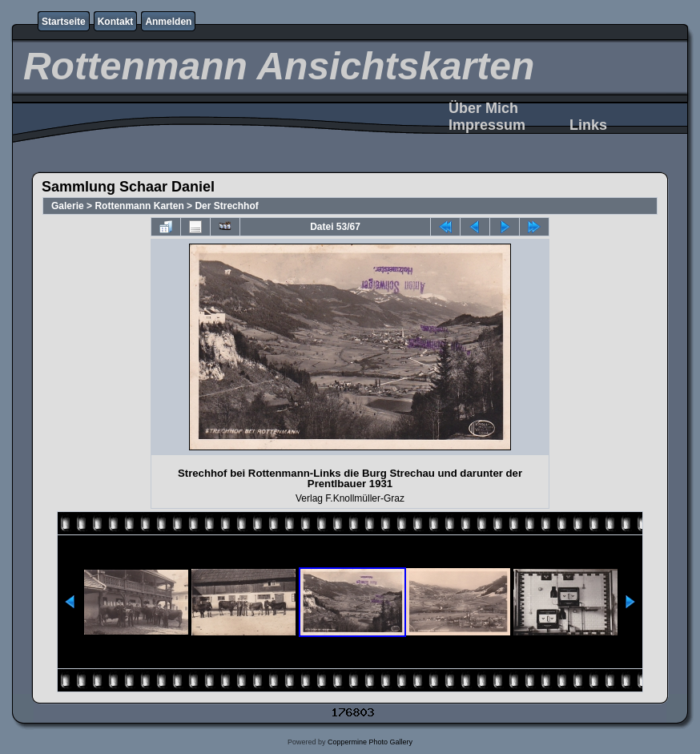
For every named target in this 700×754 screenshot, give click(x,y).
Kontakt (116, 22)
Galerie (68, 206)
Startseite (64, 22)
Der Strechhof (226, 206)
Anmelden (168, 22)
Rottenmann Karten (139, 206)
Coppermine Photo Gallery (370, 742)
